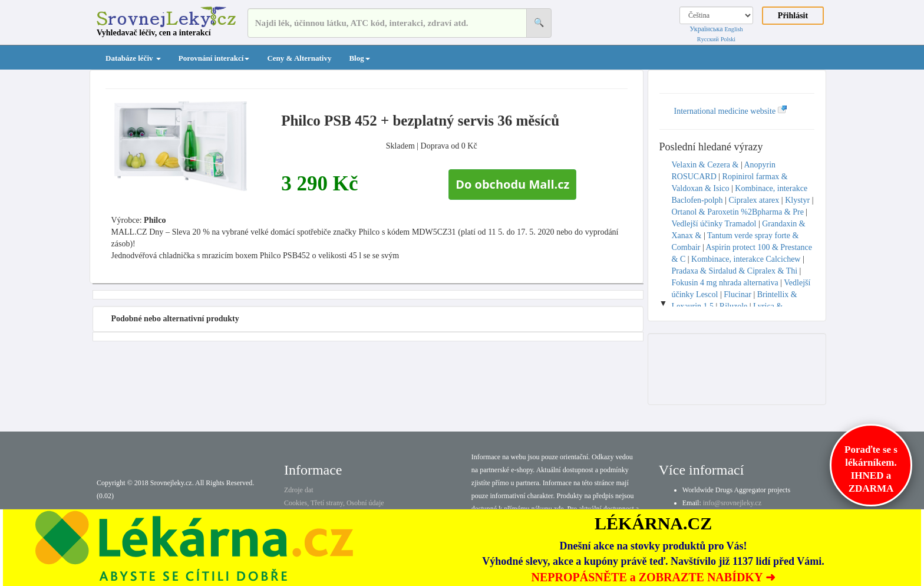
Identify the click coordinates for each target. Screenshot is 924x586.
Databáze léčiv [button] (133, 58)
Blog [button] (359, 58)
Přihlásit (793, 16)
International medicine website (731, 111)
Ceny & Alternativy (299, 58)
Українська (706, 29)
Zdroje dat (299, 490)
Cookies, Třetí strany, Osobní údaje (334, 503)
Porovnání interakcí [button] (214, 58)
